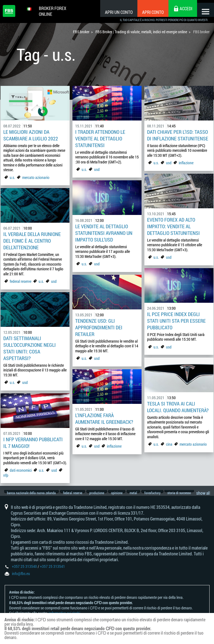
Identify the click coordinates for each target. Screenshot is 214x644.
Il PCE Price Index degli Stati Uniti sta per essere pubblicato (176, 321)
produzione (100, 493)
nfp (6, 475)
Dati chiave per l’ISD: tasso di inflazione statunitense (178, 135)
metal (141, 493)
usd (97, 169)
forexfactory (161, 493)
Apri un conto (114, 12)
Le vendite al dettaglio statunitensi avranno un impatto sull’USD (104, 233)
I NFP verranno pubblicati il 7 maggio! (33, 443)
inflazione (186, 163)
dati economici (21, 470)
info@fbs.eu (21, 578)
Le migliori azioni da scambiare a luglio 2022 (31, 135)
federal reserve (21, 281)
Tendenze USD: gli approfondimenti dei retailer (99, 327)
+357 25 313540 (24, 571)
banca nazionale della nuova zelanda (32, 493)
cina (169, 444)
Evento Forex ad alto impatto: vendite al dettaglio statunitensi (173, 226)
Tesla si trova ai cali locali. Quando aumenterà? (178, 407)
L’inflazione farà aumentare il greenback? (104, 419)
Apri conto (148, 12)
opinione (122, 493)
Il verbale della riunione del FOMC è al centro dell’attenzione (32, 241)
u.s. (12, 177)
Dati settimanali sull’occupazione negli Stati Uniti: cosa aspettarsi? (30, 348)
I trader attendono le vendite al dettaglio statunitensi (100, 138)
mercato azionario (36, 177)
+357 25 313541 (52, 571)
